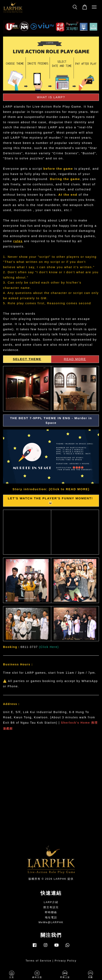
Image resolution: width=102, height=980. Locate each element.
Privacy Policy (66, 961)
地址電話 (51, 917)
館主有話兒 (51, 907)
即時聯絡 (51, 912)
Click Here (49, 647)
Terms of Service (39, 961)
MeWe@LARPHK (51, 922)
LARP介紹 (51, 902)
